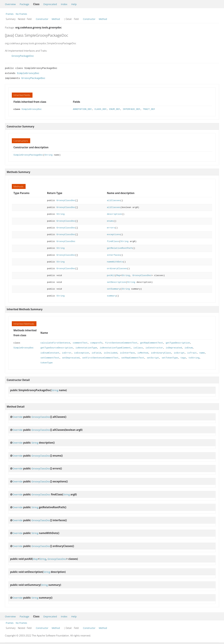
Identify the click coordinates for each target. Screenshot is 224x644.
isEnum (188, 348)
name (202, 353)
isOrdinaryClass (161, 353)
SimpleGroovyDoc (28, 73)
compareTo (96, 343)
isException (82, 353)
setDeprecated (71, 358)
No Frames (21, 14)
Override (18, 417)
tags (183, 358)
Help (74, 4)
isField (96, 353)
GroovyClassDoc (66, 200)
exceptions (114, 235)
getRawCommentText (152, 343)
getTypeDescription (178, 343)
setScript (153, 358)
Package (24, 4)
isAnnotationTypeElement (115, 348)
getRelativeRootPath (120, 248)
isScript (179, 353)
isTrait (192, 353)
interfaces (114, 255)
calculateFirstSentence (55, 343)
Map (118, 275)
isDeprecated (174, 348)
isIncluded (110, 353)
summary (112, 296)
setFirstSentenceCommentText (100, 358)
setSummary (114, 289)
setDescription (116, 282)
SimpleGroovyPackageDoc (28, 155)
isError (67, 353)
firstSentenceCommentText (121, 343)
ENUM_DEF (115, 109)
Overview (10, 4)
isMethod (143, 353)
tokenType (47, 363)
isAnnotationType (86, 348)
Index (64, 4)
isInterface (127, 353)
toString (194, 358)
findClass (113, 241)
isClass (138, 348)
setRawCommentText (133, 358)
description (114, 214)
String (48, 155)
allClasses (114, 200)
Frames (10, 14)
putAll (111, 275)
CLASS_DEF (101, 109)
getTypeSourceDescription (57, 348)
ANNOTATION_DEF (82, 109)
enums (110, 221)
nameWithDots (115, 262)
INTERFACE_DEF (132, 109)
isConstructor (154, 348)
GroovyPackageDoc (23, 56)
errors (111, 228)
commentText (80, 343)
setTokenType (170, 358)
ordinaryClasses (117, 269)
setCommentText (50, 358)
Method (56, 19)
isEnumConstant (50, 353)
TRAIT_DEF (149, 109)
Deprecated (50, 4)
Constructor (42, 19)
